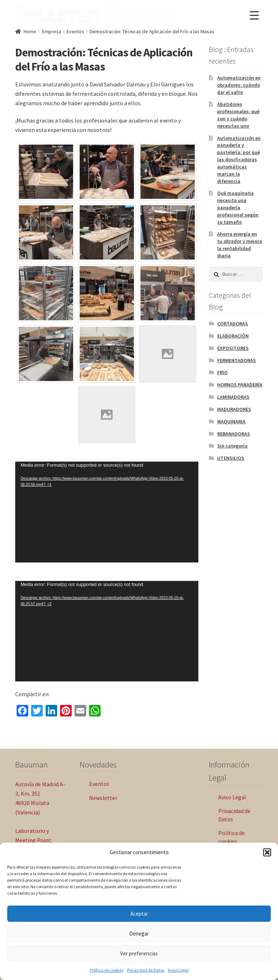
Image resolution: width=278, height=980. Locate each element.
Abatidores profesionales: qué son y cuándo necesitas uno (238, 115)
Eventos (75, 31)
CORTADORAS (233, 324)
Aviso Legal (178, 970)
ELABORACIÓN (233, 336)
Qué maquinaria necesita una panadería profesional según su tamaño (238, 207)
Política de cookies (107, 970)
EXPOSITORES (233, 348)
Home (30, 31)
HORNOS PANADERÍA (240, 385)
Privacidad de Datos (146, 970)
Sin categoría (232, 446)
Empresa (52, 31)
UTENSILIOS (231, 458)
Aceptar (139, 914)
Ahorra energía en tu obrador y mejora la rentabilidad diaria (240, 245)
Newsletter (103, 798)
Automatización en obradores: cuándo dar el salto (239, 85)
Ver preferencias (139, 953)
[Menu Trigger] (254, 15)
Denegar (139, 934)
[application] (107, 512)
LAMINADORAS (233, 397)
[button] (267, 852)
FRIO (222, 372)
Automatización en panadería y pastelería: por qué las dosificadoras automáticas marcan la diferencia (239, 160)
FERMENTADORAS (237, 360)
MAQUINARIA (231, 421)
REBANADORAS (234, 434)
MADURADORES (234, 409)
